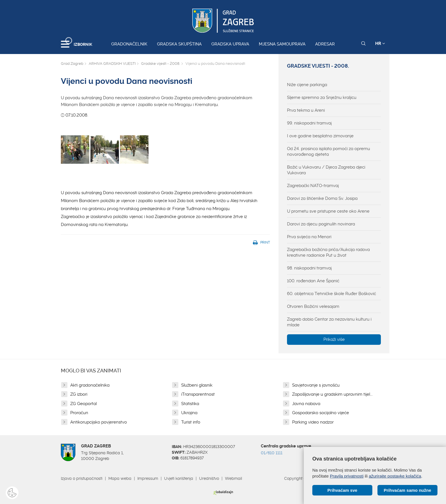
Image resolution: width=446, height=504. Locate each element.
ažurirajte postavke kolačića (395, 476)
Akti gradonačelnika (90, 385)
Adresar (325, 44)
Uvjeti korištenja (179, 478)
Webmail (234, 478)
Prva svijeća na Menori (309, 237)
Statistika (190, 404)
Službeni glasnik (197, 385)
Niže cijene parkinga (307, 85)
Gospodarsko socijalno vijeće (321, 413)
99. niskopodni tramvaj (309, 123)
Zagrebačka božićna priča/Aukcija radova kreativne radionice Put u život (328, 252)
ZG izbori (79, 394)
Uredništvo (209, 478)
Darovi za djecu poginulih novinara (321, 224)
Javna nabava (306, 404)
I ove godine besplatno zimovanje (320, 136)
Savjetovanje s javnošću (316, 385)
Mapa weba (120, 478)
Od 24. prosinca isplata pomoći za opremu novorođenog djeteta (329, 152)
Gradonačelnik (129, 44)
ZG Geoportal (83, 404)
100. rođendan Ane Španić (313, 281)
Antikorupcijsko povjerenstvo (99, 422)
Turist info (191, 422)
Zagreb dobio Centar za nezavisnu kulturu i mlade (329, 322)
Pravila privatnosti (347, 476)
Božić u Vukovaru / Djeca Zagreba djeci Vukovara (326, 170)
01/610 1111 (272, 453)
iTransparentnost (198, 394)
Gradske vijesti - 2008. (161, 64)
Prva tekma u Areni (306, 110)
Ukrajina (189, 413)
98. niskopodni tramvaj (309, 268)
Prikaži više (334, 339)
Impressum (148, 478)
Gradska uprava (230, 44)
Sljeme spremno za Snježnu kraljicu (322, 98)
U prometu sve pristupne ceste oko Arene (328, 211)
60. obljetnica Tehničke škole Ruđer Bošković (332, 294)
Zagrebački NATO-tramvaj (313, 186)
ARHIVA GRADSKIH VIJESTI (112, 64)
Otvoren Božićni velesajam (313, 306)
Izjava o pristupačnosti (82, 478)
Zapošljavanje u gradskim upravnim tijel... (332, 394)
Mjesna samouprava (282, 44)
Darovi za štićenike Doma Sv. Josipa (322, 198)
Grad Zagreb (72, 64)
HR (380, 43)
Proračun (79, 413)
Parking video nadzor (313, 422)
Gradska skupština (179, 44)
